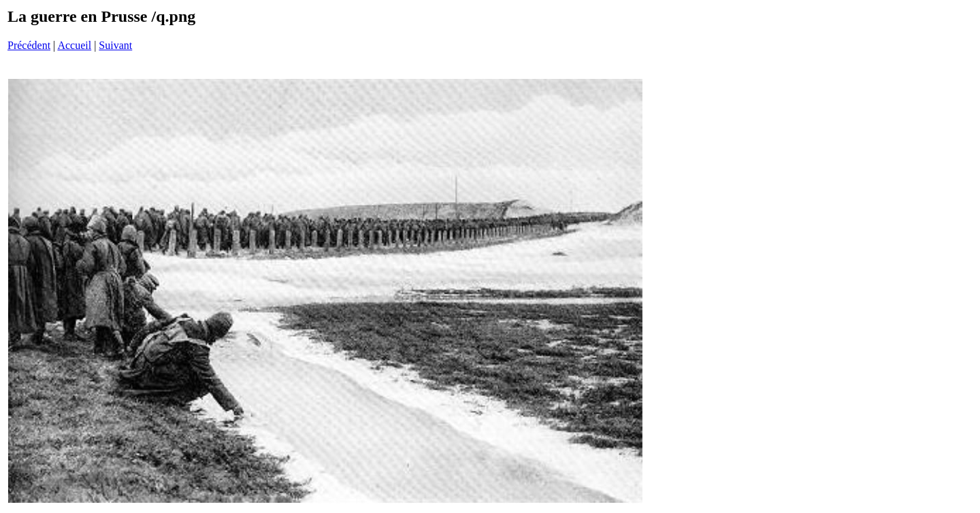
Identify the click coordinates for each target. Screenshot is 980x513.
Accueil (74, 45)
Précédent (29, 45)
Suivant (115, 45)
